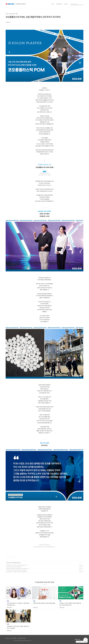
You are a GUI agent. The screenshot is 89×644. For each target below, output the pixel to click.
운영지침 (14, 638)
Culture (66, 4)
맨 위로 (86, 640)
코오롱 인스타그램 (70, 640)
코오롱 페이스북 (67, 640)
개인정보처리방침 (22, 638)
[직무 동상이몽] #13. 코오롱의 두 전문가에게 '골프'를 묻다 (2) (16, 565)
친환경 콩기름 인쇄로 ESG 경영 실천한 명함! (14, 567)
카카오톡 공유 (76, 22)
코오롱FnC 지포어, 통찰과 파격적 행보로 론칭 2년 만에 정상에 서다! (17, 568)
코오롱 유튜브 (64, 640)
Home (7, 14)
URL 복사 (82, 22)
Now (53, 4)
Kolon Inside (59, 4)
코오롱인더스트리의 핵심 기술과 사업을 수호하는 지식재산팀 (16, 570)
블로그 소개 (8, 638)
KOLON (9, 641)
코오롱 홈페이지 (60, 640)
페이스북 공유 (72, 22)
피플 (17, 14)
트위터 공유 (79, 22)
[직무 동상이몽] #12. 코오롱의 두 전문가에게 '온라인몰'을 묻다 (16, 572)
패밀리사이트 (77, 639)
